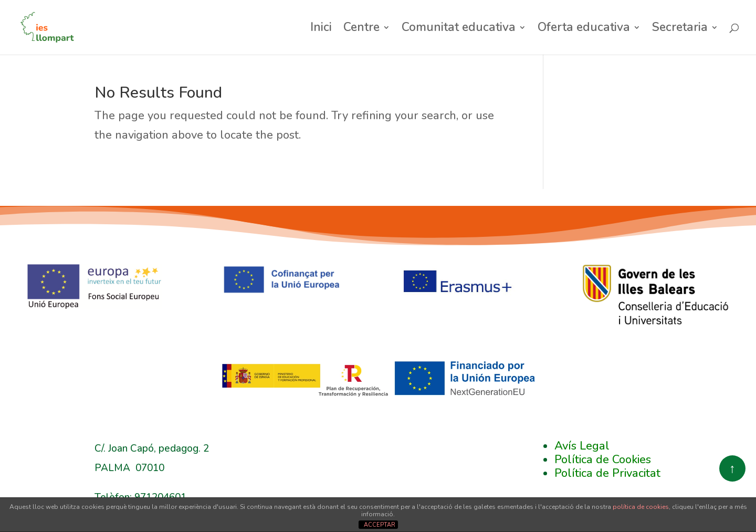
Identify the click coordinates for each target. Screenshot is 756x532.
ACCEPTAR (380, 525)
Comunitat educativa (459, 29)
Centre (361, 29)
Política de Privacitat (607, 473)
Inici (321, 29)
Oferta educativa (584, 29)
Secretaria (680, 29)
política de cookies (641, 507)
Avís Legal (582, 446)
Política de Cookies (603, 460)
